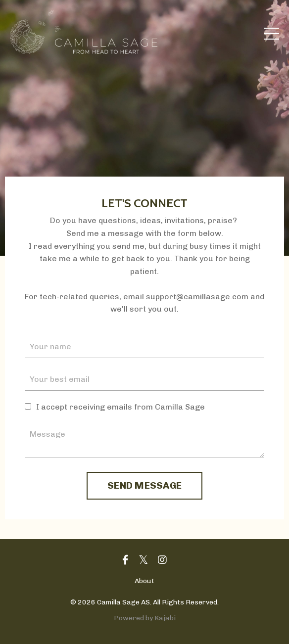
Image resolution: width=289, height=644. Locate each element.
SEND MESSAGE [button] (144, 485)
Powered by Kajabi (145, 618)
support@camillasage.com (197, 297)
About (144, 581)
